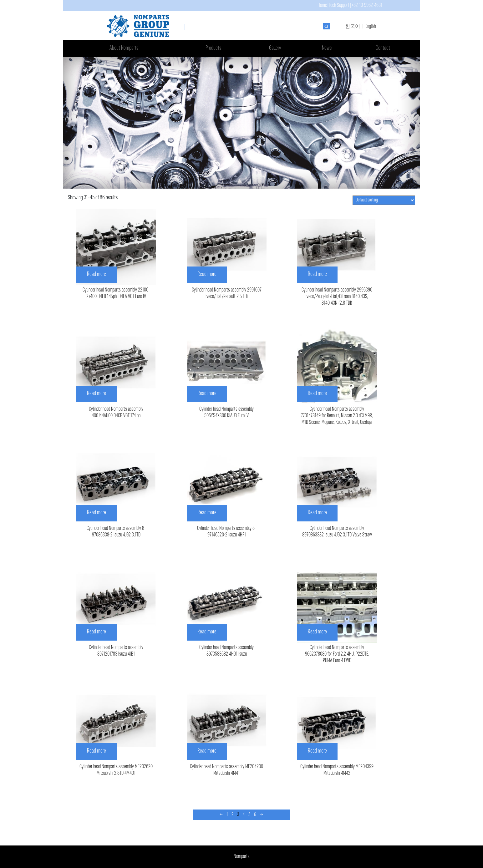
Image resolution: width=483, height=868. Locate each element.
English (371, 27)
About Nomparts (124, 48)
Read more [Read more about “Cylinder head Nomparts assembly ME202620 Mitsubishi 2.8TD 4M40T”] (97, 751)
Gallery (275, 48)
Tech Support (339, 5)
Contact (383, 48)
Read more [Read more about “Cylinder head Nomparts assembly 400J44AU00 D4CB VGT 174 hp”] (97, 394)
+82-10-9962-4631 (367, 5)
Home (322, 5)
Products (213, 48)
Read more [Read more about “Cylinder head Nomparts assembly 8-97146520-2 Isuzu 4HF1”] (207, 513)
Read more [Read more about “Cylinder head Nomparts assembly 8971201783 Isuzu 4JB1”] (97, 632)
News (327, 48)
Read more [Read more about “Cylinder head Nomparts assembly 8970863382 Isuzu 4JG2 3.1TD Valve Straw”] (317, 513)
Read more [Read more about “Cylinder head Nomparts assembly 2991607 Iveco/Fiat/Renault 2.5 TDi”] (207, 274)
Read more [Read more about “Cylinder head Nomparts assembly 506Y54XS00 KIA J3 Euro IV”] (207, 394)
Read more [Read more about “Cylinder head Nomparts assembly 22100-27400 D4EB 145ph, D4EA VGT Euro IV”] (97, 274)
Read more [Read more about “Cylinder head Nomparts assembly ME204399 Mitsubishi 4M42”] (317, 751)
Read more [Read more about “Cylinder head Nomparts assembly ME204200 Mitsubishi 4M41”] (207, 751)
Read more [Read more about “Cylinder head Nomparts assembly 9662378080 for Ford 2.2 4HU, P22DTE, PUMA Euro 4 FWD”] (317, 632)
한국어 (353, 27)
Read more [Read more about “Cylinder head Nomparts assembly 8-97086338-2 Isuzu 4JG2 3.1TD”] (97, 513)
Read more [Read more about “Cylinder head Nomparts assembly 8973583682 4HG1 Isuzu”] (207, 632)
